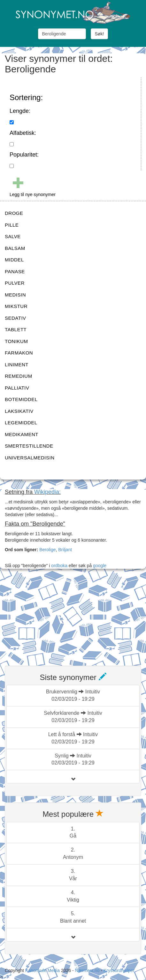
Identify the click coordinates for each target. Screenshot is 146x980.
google (100, 566)
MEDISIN (15, 295)
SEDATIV (15, 318)
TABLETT (16, 329)
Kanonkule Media (43, 970)
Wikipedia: (47, 492)
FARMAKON (19, 353)
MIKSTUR (16, 306)
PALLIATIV (17, 388)
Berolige (47, 550)
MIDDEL (14, 260)
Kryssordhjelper (119, 970)
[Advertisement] (53, 618)
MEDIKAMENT (22, 434)
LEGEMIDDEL (21, 423)
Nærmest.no (87, 970)
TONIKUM (16, 341)
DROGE (14, 213)
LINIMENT (17, 365)
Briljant (65, 550)
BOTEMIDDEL (21, 399)
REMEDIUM (19, 376)
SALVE (13, 236)
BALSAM (15, 248)
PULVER (15, 283)
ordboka (58, 566)
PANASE (15, 271)
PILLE (12, 225)
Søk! (100, 34)
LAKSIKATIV (19, 411)
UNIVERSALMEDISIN (30, 458)
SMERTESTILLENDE (29, 446)
